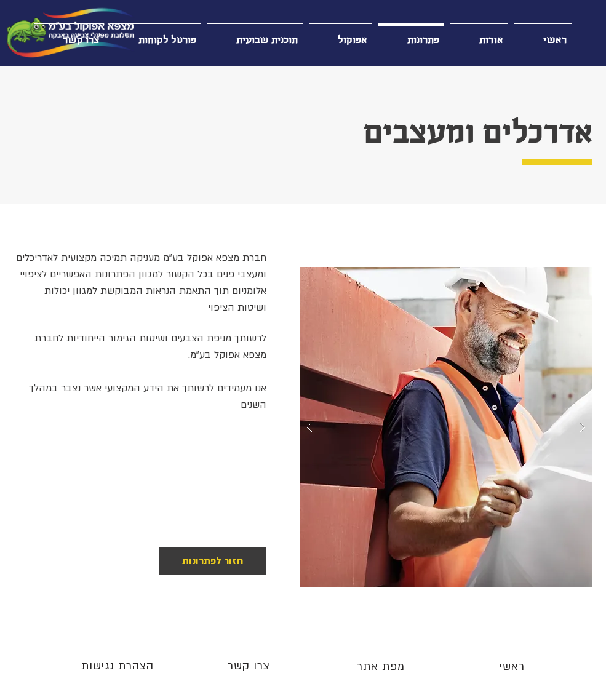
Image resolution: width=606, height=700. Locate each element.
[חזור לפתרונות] (213, 561)
